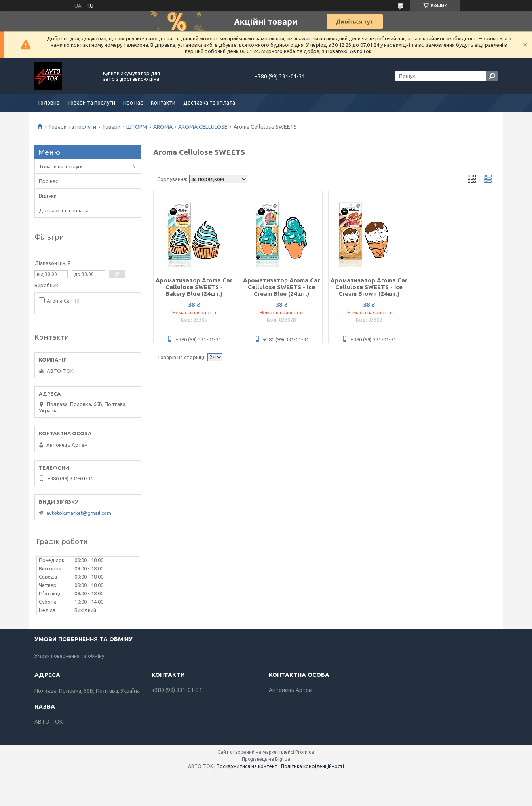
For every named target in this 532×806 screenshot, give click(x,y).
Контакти (163, 103)
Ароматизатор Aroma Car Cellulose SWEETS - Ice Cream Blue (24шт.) (281, 287)
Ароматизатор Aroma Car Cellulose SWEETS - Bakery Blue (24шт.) (194, 287)
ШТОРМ (137, 127)
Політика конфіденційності (313, 766)
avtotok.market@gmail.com (79, 513)
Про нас (133, 103)
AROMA (163, 127)
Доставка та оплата (209, 103)
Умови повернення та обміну (69, 656)
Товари (111, 127)
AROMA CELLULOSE (203, 127)
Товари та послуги (91, 103)
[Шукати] (492, 76)
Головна (49, 103)
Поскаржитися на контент (247, 766)
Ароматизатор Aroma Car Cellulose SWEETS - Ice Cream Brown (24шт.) (369, 287)
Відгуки (48, 196)
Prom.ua (305, 752)
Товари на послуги (61, 166)
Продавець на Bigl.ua (266, 759)
